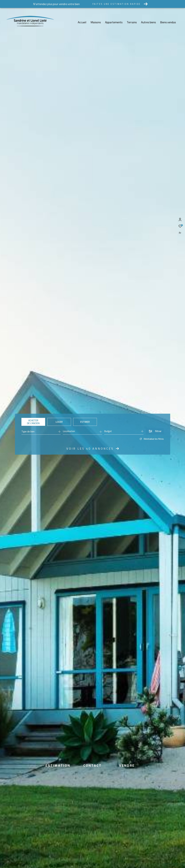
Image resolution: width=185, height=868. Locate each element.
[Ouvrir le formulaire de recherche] (155, 431)
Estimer (85, 422)
